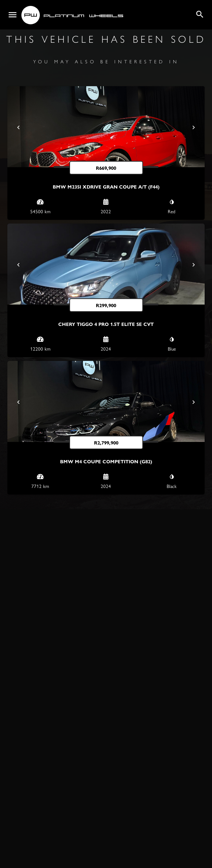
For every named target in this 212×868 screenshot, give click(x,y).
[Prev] (18, 127)
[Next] (194, 127)
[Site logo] (73, 15)
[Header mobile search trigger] (200, 14)
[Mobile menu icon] (13, 15)
